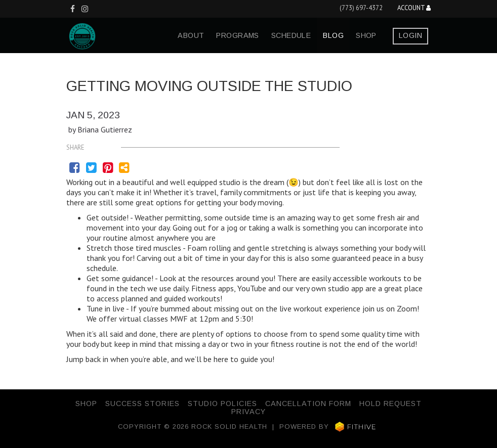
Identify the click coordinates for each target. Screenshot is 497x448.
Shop (366, 35)
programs (237, 35)
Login (410, 35)
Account (414, 8)
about (191, 35)
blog (333, 35)
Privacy (248, 412)
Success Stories (142, 404)
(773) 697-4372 (361, 8)
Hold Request (390, 404)
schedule (291, 35)
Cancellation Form (308, 404)
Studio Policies (222, 404)
